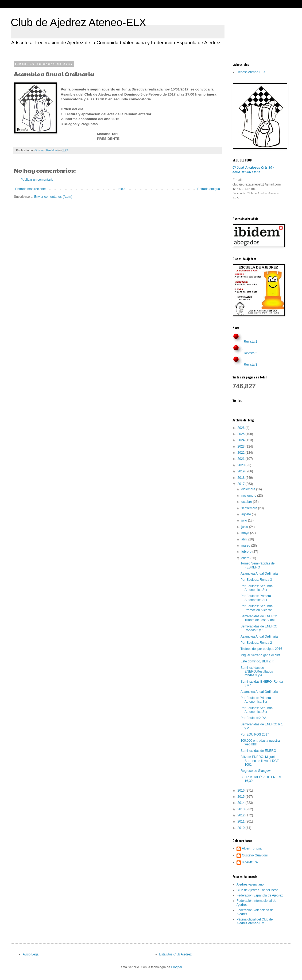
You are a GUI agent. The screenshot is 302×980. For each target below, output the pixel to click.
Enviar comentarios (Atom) (53, 197)
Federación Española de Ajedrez (260, 895)
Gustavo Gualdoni (255, 855)
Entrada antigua (209, 189)
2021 (242, 459)
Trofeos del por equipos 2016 (261, 649)
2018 (242, 478)
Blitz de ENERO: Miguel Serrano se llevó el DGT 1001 (260, 761)
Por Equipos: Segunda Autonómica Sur (257, 588)
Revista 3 (250, 365)
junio (245, 527)
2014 (242, 803)
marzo (246, 546)
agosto (247, 514)
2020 (242, 465)
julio (245, 520)
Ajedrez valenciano (250, 884)
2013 (242, 809)
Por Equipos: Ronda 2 (256, 643)
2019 (242, 471)
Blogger (177, 967)
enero (246, 558)
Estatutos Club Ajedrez (175, 954)
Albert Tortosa (252, 848)
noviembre (249, 496)
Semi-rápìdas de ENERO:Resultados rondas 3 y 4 (257, 672)
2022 (242, 453)
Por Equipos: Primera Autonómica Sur (256, 598)
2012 (242, 815)
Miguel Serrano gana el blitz (260, 655)
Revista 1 (250, 342)
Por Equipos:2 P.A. (254, 718)
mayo (246, 533)
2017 (242, 484)
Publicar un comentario (37, 180)
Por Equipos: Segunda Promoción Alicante (257, 608)
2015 (242, 797)
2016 (242, 791)
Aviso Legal (31, 954)
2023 (242, 446)
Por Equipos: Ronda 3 (256, 580)
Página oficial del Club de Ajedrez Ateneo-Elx (255, 921)
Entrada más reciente (30, 189)
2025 (242, 434)
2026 (242, 428)
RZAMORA (250, 862)
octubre (247, 502)
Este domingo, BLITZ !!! (257, 661)
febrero (247, 552)
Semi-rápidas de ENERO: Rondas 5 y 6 (259, 628)
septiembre (250, 508)
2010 (242, 828)
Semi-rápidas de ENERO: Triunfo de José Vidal (259, 618)
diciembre (249, 489)
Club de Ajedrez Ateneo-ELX (78, 22)
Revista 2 (250, 353)
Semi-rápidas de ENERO (258, 751)
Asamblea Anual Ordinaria (259, 574)
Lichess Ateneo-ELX (251, 72)
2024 (242, 440)
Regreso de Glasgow (255, 771)
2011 (242, 821)
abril (245, 539)
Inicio (122, 189)
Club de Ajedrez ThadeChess (257, 890)
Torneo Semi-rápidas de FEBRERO (258, 565)
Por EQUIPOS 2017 (255, 734)
